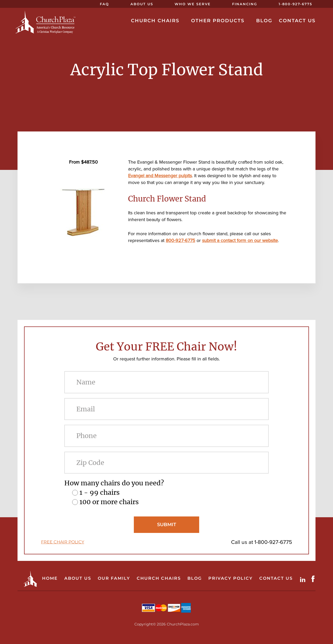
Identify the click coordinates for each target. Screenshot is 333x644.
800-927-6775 (180, 240)
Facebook (314, 579)
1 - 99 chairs (100, 492)
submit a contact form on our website (240, 240)
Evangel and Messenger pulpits (160, 176)
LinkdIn (304, 579)
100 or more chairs (109, 502)
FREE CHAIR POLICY (63, 542)
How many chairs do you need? (114, 483)
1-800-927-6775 (273, 542)
